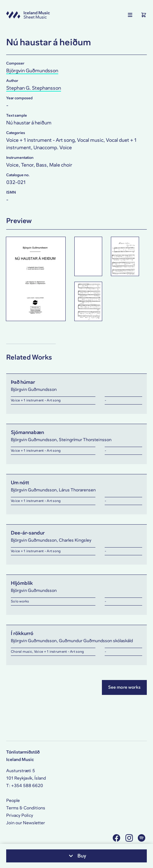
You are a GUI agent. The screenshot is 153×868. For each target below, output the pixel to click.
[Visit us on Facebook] (117, 838)
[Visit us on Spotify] (142, 838)
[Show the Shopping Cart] (144, 15)
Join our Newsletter (26, 823)
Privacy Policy (20, 815)
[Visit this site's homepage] (28, 15)
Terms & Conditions (26, 808)
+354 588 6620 (27, 786)
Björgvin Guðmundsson (32, 71)
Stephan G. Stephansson (34, 88)
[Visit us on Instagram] (130, 838)
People (13, 801)
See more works (124, 687)
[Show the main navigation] (130, 15)
